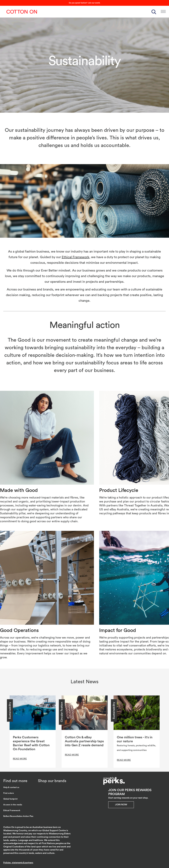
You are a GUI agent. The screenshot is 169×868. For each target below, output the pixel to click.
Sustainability (10, 710)
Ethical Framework (76, 257)
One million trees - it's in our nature (135, 739)
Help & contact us (11, 787)
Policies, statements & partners (18, 863)
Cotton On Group (22, 12)
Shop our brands (52, 781)
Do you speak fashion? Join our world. (85, 3)
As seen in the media (13, 805)
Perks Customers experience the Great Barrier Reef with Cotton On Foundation (31, 743)
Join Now (121, 805)
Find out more (15, 781)
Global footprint (10, 799)
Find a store (9, 793)
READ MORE (20, 759)
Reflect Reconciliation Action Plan (18, 816)
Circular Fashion (62, 712)
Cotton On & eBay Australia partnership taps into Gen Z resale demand (84, 741)
